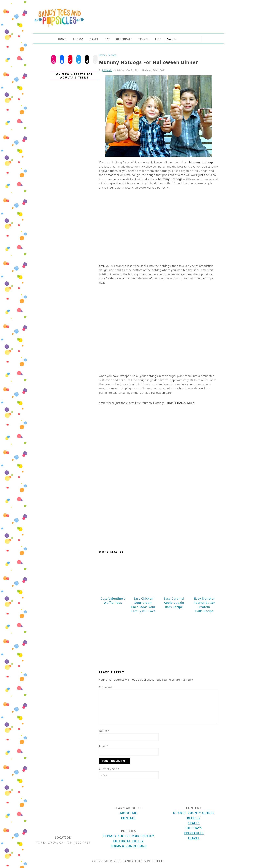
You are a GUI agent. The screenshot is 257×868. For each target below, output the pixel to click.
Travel (194, 838)
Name (104, 731)
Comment (107, 687)
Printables (194, 833)
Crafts (194, 823)
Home (102, 55)
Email (104, 746)
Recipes (112, 55)
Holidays (194, 828)
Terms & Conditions (129, 846)
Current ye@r (109, 769)
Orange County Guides (194, 813)
